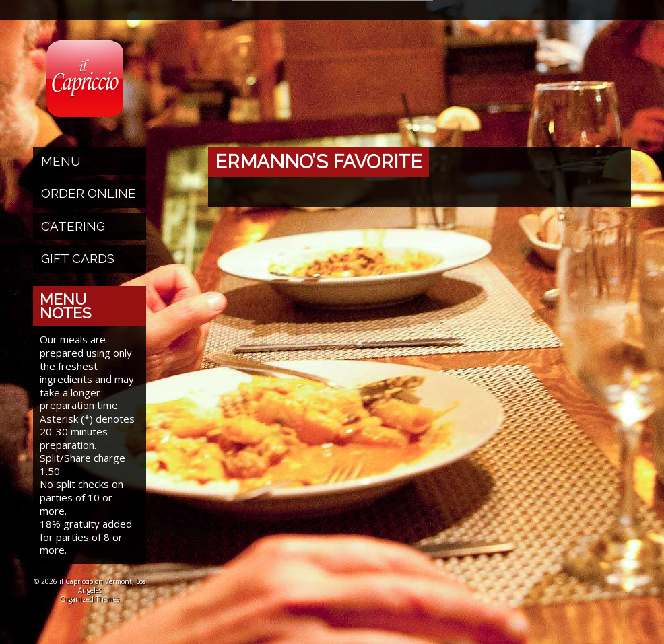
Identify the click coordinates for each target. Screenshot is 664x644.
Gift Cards (78, 258)
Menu (61, 161)
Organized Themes (90, 599)
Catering (73, 226)
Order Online (89, 193)
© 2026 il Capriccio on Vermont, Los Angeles (90, 586)
